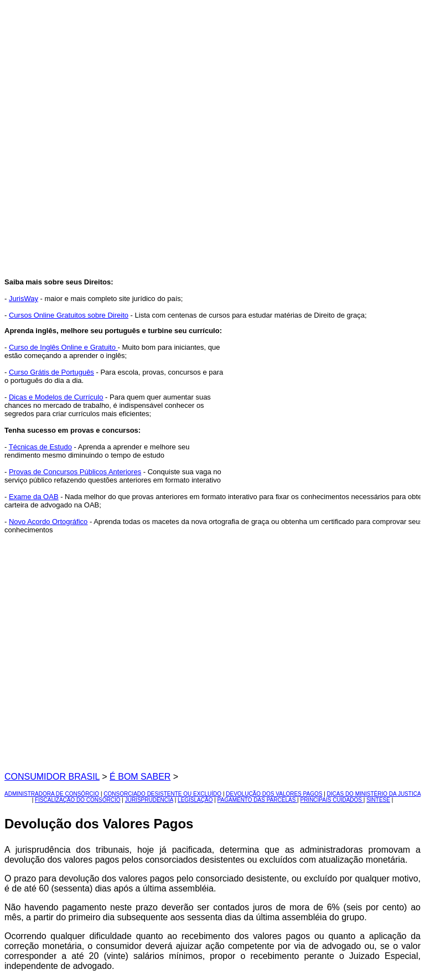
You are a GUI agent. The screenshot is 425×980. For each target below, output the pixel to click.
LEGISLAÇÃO (195, 800)
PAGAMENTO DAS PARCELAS (257, 800)
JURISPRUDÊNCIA (149, 800)
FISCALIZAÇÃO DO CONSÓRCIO (77, 800)
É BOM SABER (140, 777)
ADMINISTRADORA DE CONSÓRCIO (52, 794)
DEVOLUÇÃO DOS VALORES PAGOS (274, 794)
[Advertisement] (223, 76)
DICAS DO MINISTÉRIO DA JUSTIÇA (374, 794)
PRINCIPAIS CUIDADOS (331, 800)
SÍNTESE (378, 800)
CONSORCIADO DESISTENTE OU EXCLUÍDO (162, 794)
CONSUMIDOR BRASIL (52, 777)
